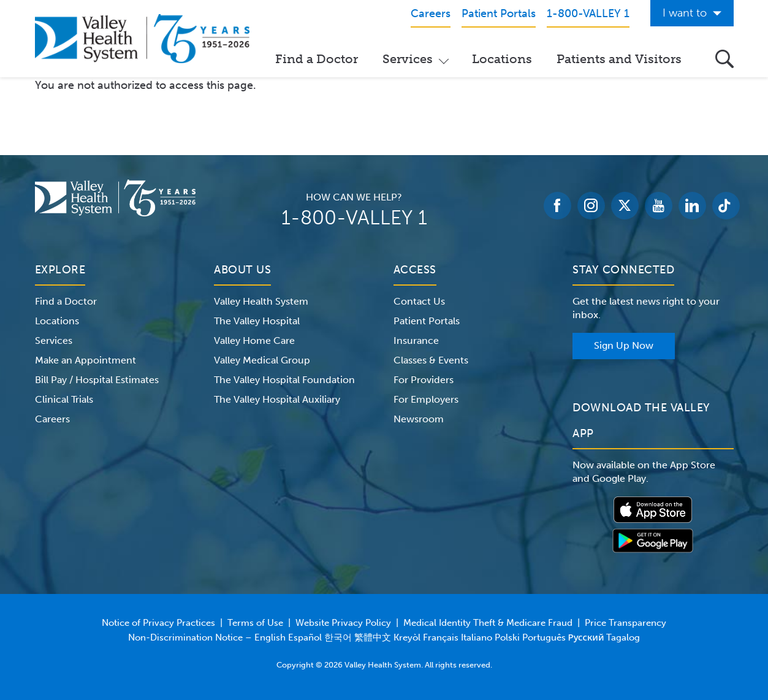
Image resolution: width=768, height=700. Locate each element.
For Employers (426, 399)
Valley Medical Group (262, 360)
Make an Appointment (86, 360)
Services (408, 59)
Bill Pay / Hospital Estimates (97, 380)
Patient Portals (427, 321)
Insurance (416, 340)
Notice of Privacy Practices (158, 623)
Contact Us (419, 301)
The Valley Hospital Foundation (284, 380)
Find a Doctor (317, 59)
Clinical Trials (64, 399)
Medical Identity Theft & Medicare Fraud (488, 623)
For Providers (424, 380)
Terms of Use (255, 623)
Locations (502, 59)
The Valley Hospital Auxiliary (277, 399)
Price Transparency (625, 623)
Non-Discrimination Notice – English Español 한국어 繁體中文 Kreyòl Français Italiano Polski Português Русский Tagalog (384, 637)
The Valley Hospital (257, 321)
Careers (52, 419)
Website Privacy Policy (343, 623)
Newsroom (419, 419)
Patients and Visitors (619, 59)
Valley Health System (261, 301)
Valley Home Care (254, 340)
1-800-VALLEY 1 (354, 218)
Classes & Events (431, 360)
